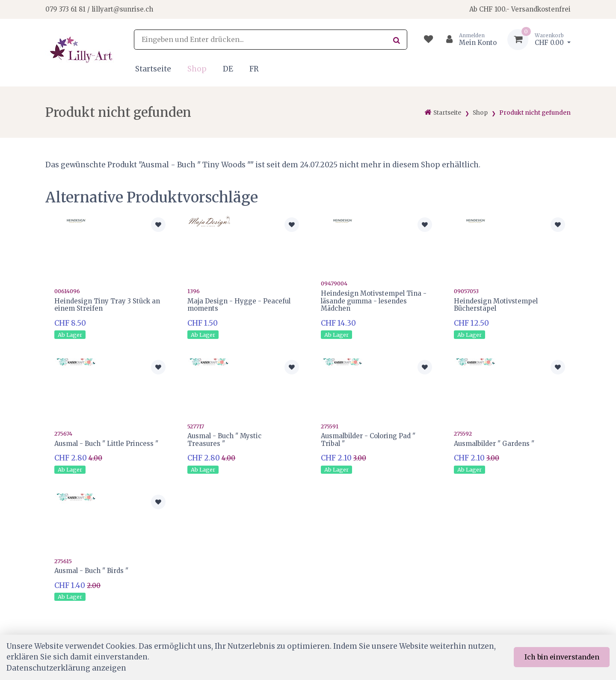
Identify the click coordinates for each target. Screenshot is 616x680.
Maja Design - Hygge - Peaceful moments (239, 305)
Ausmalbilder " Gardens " (494, 444)
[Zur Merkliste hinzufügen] (158, 225)
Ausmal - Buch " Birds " (91, 571)
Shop (197, 69)
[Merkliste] (428, 40)
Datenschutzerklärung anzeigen (66, 668)
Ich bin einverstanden (562, 657)
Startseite (153, 69)
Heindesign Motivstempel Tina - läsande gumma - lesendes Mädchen (374, 301)
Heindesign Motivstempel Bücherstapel (496, 305)
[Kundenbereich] (468, 40)
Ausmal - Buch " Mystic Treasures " (224, 440)
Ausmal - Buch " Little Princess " (106, 444)
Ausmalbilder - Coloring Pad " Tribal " (368, 440)
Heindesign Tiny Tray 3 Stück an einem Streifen (107, 305)
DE (228, 69)
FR (254, 69)
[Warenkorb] (539, 40)
